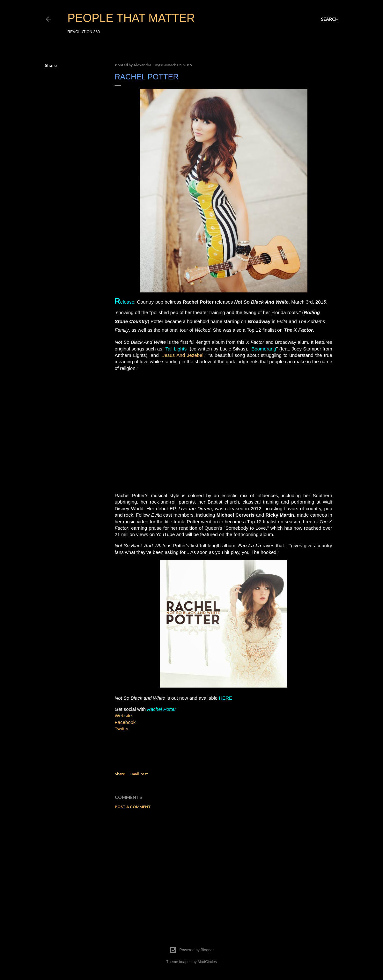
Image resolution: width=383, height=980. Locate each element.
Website (123, 715)
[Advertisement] (224, 870)
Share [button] (51, 65)
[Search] (330, 19)
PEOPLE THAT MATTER (131, 18)
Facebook (125, 722)
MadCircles (207, 962)
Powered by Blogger (191, 950)
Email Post (139, 774)
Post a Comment (133, 807)
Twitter (122, 729)
